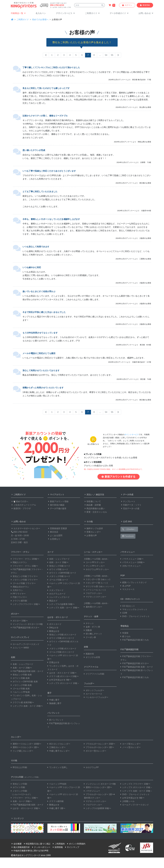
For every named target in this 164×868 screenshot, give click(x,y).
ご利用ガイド (23, 20)
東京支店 (53, 532)
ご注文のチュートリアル (23, 505)
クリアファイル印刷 (94, 674)
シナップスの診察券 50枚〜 (61, 604)
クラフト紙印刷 (19, 601)
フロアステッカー (93, 593)
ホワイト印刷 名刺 (20, 678)
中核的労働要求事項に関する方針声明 (30, 851)
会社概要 (16, 844)
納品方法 (100, 495)
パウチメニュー (128, 552)
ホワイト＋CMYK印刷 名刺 (24, 682)
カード (50, 552)
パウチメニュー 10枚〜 (132, 559)
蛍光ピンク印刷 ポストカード (62, 635)
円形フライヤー (19, 597)
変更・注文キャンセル (95, 512)
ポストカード (54, 624)
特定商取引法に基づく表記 (37, 844)
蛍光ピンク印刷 (19, 784)
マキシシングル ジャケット (134, 609)
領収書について (92, 501)
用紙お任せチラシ (20, 587)
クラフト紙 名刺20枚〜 (22, 702)
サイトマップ (72, 847)
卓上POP (126, 586)
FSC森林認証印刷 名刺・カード (27, 671)
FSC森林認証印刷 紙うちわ (135, 640)
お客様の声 (90, 535)
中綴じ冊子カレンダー (59, 751)
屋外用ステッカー (93, 607)
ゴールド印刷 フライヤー (23, 583)
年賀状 (124, 633)
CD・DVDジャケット (130, 599)
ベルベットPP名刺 (20, 692)
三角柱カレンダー (57, 747)
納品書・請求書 (92, 505)
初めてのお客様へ (40, 20)
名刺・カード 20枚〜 (21, 668)
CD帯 (124, 613)
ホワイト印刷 (18, 787)
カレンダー (16, 737)
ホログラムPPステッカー (96, 569)
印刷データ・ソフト (131, 505)
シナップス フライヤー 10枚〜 (135, 784)
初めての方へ (20, 501)
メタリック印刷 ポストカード (62, 649)
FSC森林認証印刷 (129, 649)
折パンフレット (55, 720)
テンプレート (128, 501)
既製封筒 (89, 654)
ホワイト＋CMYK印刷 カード (62, 573)
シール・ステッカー (93, 552)
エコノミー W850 (20, 648)
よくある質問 (55, 535)
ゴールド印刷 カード (58, 580)
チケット (89, 623)
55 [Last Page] (112, 55)
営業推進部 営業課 (57, 528)
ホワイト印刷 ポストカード (61, 638)
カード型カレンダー (131, 744)
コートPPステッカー (94, 562)
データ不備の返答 (57, 509)
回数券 (88, 630)
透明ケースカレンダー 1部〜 (25, 747)
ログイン (127, 5)
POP (123, 576)
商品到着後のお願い (94, 509)
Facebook (128, 536)
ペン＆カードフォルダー (96, 697)
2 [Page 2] (58, 55)
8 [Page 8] (94, 55)
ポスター (15, 614)
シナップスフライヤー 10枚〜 (25, 604)
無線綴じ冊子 (54, 703)
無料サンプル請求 (93, 528)
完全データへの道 (130, 509)
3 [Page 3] (64, 55)
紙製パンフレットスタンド (134, 582)
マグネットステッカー (95, 597)
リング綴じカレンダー (22, 751)
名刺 (13, 657)
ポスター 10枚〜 (19, 621)
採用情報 (57, 847)
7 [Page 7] (88, 55)
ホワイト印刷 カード (58, 569)
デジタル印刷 (25, 777)
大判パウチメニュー (131, 566)
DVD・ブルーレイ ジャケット (135, 616)
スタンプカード (55, 590)
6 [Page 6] (82, 55)
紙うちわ (125, 636)
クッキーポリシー (41, 847)
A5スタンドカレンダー (59, 744)
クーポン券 (90, 637)
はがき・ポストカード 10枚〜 (62, 673)
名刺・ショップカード (22, 664)
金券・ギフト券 (92, 627)
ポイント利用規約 (76, 844)
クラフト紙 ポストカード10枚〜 (63, 676)
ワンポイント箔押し (58, 767)
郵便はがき (53, 631)
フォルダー (89, 683)
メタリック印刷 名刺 (21, 685)
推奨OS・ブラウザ (21, 509)
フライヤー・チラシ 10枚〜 (24, 566)
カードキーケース (93, 694)
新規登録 (145, 5)
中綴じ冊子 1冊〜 (56, 808)
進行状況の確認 (56, 505)
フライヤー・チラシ (20, 552)
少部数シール (127, 801)
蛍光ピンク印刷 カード (59, 566)
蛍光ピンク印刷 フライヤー (24, 576)
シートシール (95, 590)
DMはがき (53, 628)
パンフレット (54, 713)
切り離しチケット (93, 634)
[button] (65, 13)
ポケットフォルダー (94, 690)
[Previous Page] (46, 55)
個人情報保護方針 (20, 847)
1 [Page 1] (52, 55)
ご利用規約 (58, 844)
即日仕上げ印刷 (19, 767)
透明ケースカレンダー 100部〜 (26, 744)
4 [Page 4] (70, 55)
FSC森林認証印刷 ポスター (25, 628)
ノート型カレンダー (131, 747)
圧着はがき (53, 662)
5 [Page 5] (76, 55)
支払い (88, 495)
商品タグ (52, 601)
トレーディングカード (59, 597)
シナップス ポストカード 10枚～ (63, 683)
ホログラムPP (91, 767)
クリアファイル (91, 667)
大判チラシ (17, 590)
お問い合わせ (18, 522)
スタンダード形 (97, 579)
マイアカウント (56, 495)
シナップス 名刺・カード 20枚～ (136, 791)
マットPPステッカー (94, 566)
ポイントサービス (132, 434)
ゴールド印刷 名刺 (20, 689)
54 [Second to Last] (106, 55)
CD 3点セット (128, 606)
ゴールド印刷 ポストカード (61, 652)
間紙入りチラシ (19, 562)
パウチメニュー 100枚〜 (133, 562)
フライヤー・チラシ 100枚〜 (25, 559)
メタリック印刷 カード (59, 576)
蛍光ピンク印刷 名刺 (21, 675)
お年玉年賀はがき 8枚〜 (59, 680)
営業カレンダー (92, 532)
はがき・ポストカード (58, 617)
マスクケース (127, 589)
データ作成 (127, 495)
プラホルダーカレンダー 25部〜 (100, 744)
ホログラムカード (57, 594)
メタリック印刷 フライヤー (24, 580)
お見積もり (54, 539)
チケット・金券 (91, 616)
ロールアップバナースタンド (25, 644)
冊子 (49, 693)
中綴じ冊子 (53, 700)
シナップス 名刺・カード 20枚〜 (27, 706)
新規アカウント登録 (58, 501)
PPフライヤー (18, 594)
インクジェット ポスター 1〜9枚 (27, 624)
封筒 (86, 647)
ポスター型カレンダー (95, 751)
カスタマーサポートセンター (25, 528)
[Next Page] (118, 55)
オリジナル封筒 (92, 657)
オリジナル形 (99, 586)
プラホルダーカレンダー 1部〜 (99, 747)
